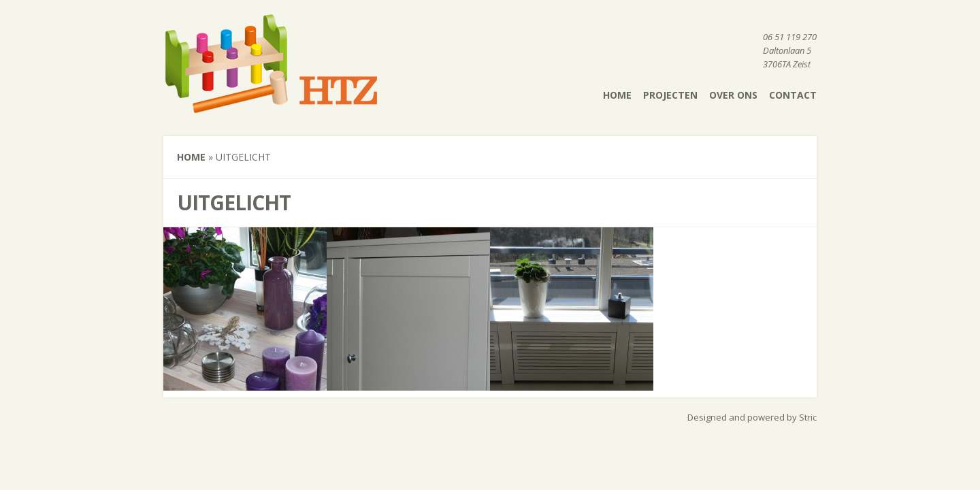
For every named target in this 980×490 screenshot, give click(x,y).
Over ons (733, 95)
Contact (793, 95)
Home (617, 95)
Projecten (670, 95)
